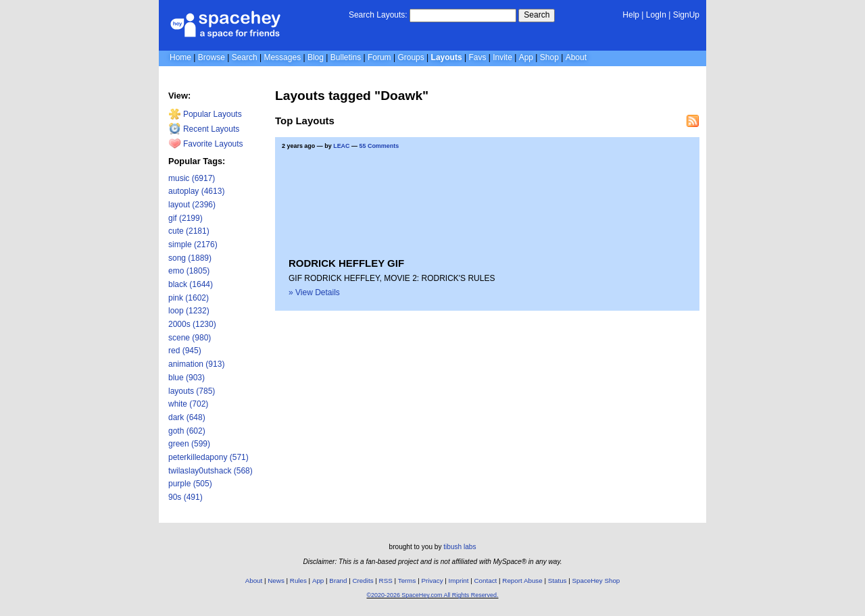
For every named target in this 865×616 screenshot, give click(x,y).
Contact (486, 581)
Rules (298, 581)
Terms (407, 581)
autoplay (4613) (196, 191)
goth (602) (187, 431)
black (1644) (191, 284)
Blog (316, 57)
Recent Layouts (204, 129)
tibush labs (460, 547)
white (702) (188, 404)
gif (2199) (186, 218)
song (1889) (190, 258)
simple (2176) (193, 245)
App (526, 57)
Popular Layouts (205, 114)
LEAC (341, 146)
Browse (212, 57)
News (276, 581)
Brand (338, 581)
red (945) (185, 351)
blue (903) (187, 378)
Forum (379, 57)
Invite (502, 57)
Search (537, 15)
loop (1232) (189, 311)
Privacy (432, 581)
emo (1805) (189, 271)
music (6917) (192, 178)
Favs (477, 57)
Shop (549, 57)
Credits (363, 581)
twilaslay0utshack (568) (211, 471)
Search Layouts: (378, 15)
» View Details (314, 292)
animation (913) (196, 364)
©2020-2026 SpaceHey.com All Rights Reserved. (432, 595)
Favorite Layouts (206, 144)
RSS (386, 581)
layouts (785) (192, 391)
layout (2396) (192, 205)
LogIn (656, 15)
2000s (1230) (192, 324)
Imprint (459, 581)
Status (558, 581)
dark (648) (187, 417)
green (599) (189, 444)
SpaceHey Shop (596, 581)
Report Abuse (522, 581)
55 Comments (379, 146)
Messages (282, 57)
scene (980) (190, 338)
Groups (411, 57)
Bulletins (346, 57)
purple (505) (190, 484)
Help (631, 15)
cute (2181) (189, 231)
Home (180, 57)
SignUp (686, 15)
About (576, 57)
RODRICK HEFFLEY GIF (346, 263)
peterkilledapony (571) (208, 457)
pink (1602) (189, 298)
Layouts (447, 57)
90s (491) (186, 497)
